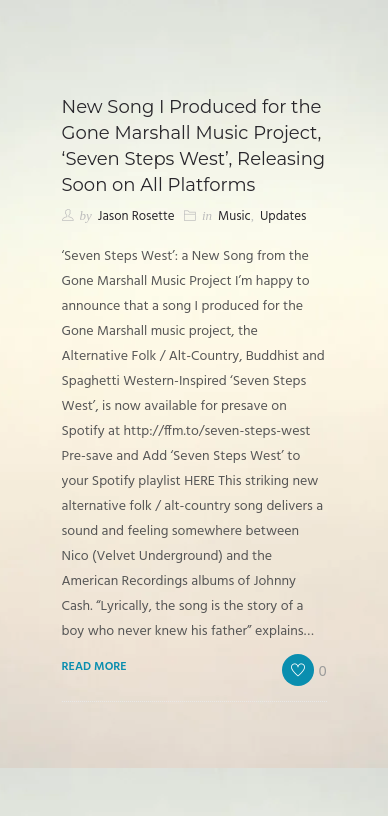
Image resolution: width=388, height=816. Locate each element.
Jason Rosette (136, 216)
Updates (283, 216)
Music (234, 216)
